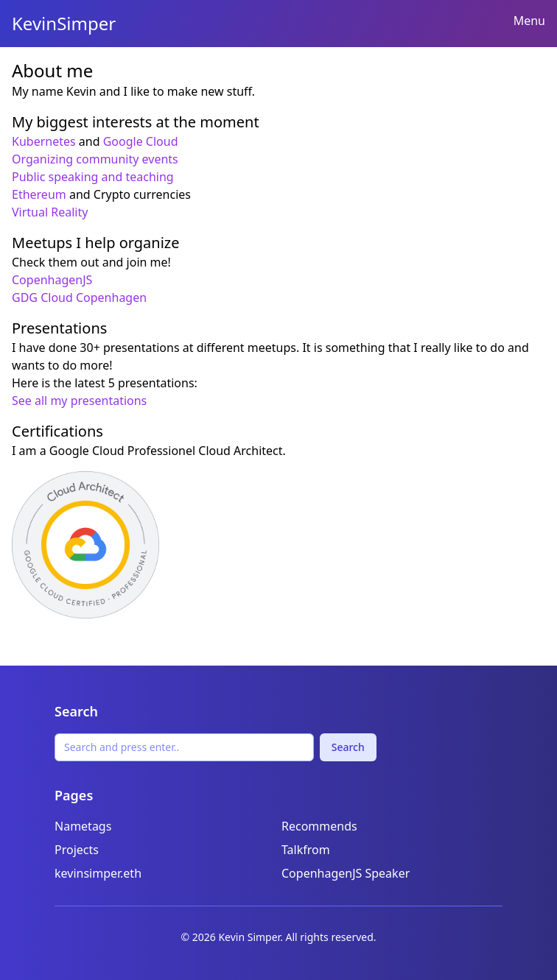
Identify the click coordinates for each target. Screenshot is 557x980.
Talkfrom (306, 850)
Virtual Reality (50, 212)
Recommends (319, 826)
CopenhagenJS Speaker (346, 873)
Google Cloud (141, 141)
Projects (77, 850)
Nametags (83, 826)
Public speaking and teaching (93, 177)
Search (348, 747)
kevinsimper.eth (98, 873)
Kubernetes (44, 141)
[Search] (184, 747)
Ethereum (39, 194)
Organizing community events (95, 159)
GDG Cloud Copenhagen (79, 297)
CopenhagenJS (52, 280)
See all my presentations (79, 401)
